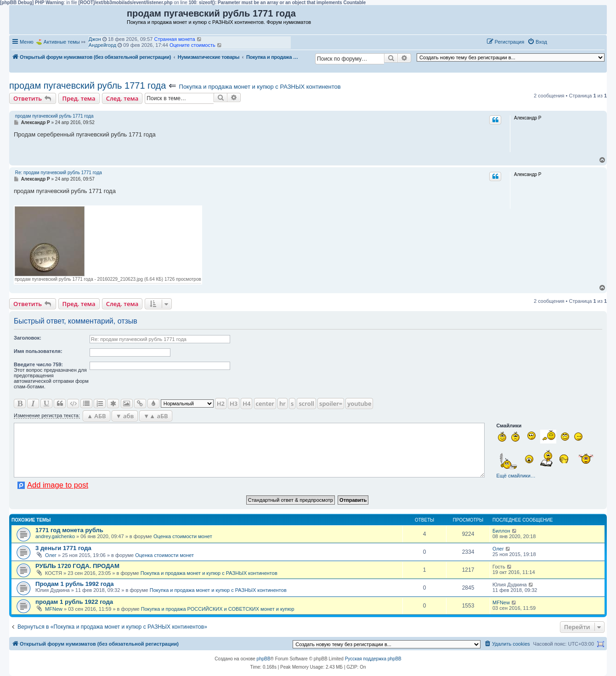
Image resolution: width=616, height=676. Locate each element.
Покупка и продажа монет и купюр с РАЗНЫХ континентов (260, 87)
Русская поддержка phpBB (373, 659)
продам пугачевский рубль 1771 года (88, 85)
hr (283, 403)
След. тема (122, 98)
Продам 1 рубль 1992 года (75, 584)
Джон (95, 39)
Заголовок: (28, 338)
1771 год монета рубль (69, 530)
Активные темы (62, 42)
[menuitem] (537, 42)
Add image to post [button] (58, 485)
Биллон (501, 531)
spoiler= (331, 403)
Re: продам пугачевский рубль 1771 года (59, 173)
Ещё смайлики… (516, 476)
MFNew (54, 609)
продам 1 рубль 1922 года (74, 602)
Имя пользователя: (38, 351)
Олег (51, 555)
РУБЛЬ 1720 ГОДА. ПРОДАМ (77, 566)
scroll (306, 403)
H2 (221, 403)
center (265, 403)
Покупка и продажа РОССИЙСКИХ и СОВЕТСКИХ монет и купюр (218, 609)
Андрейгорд (102, 45)
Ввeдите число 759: (38, 364)
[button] (560, 41)
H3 (234, 403)
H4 (246, 403)
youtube (359, 403)
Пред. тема (79, 98)
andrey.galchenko (55, 536)
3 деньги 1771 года (63, 548)
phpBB (264, 659)
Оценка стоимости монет (183, 536)
